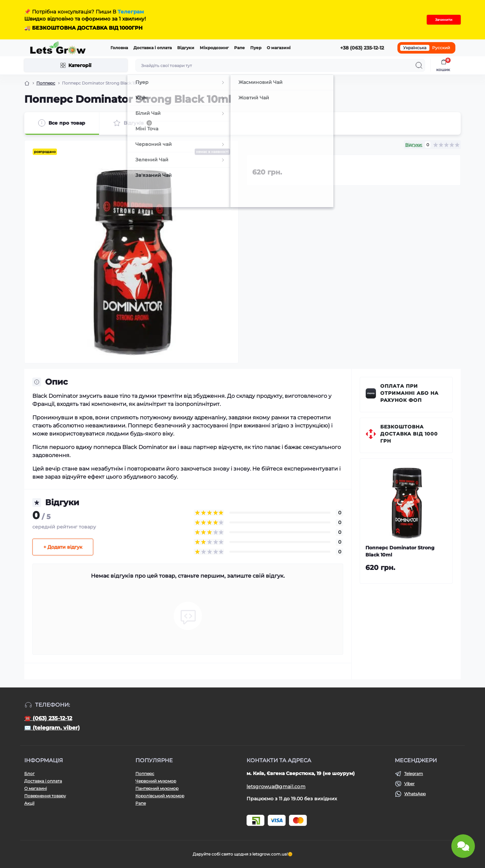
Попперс (46, 83)
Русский (441, 48)
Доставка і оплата (153, 48)
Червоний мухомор (156, 781)
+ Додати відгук (63, 547)
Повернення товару (45, 796)
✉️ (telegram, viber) (52, 728)
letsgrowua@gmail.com (276, 786)
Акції (29, 803)
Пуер (256, 48)
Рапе (239, 48)
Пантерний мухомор (157, 788)
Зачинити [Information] (444, 20)
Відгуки (186, 48)
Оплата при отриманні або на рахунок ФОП (409, 393)
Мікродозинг (214, 48)
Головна (119, 48)
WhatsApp (415, 794)
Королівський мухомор (160, 796)
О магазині (279, 48)
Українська (415, 48)
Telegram (414, 774)
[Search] (419, 65)
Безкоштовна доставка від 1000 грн (409, 434)
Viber (409, 784)
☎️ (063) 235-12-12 (48, 718)
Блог (29, 774)
